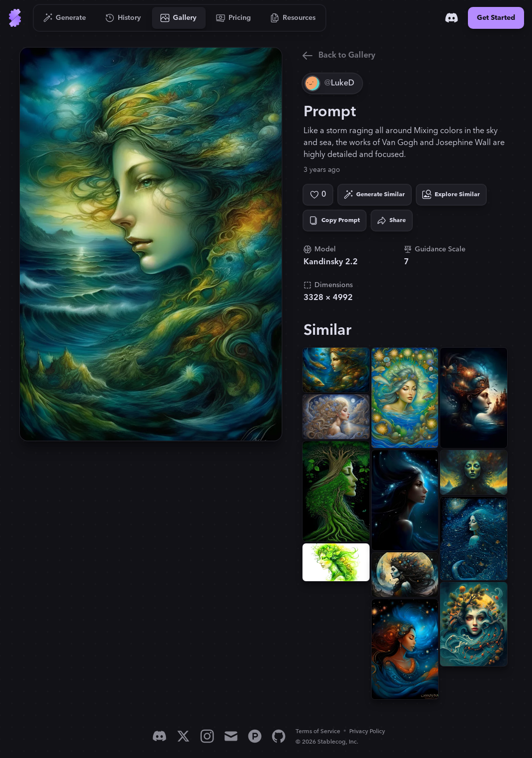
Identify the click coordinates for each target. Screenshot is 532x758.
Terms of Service (318, 731)
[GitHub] (279, 736)
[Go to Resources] (293, 18)
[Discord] (452, 18)
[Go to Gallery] (179, 18)
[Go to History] (123, 18)
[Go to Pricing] (234, 18)
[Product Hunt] (255, 736)
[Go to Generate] (65, 18)
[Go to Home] (15, 18)
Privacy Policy (367, 731)
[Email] (231, 736)
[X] (183, 736)
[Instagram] (207, 736)
